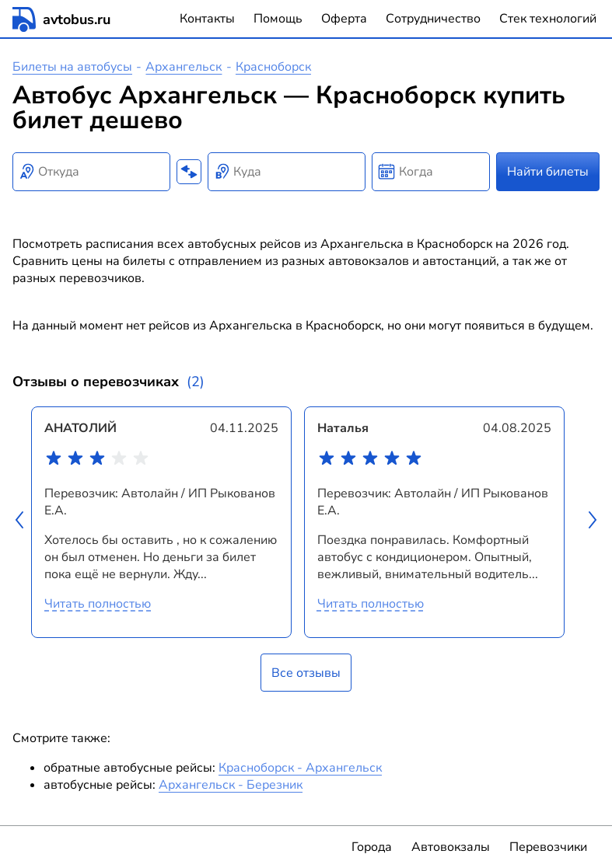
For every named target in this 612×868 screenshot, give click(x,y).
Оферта (344, 19)
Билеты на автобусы (72, 67)
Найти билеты (548, 172)
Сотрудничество (433, 19)
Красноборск (273, 67)
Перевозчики (548, 847)
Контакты (207, 19)
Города (372, 847)
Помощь (278, 19)
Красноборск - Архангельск (300, 768)
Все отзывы (306, 673)
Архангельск (184, 67)
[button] (22, 522)
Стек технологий (548, 19)
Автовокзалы (451, 847)
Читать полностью (98, 604)
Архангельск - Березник (231, 785)
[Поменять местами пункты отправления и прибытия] (189, 172)
